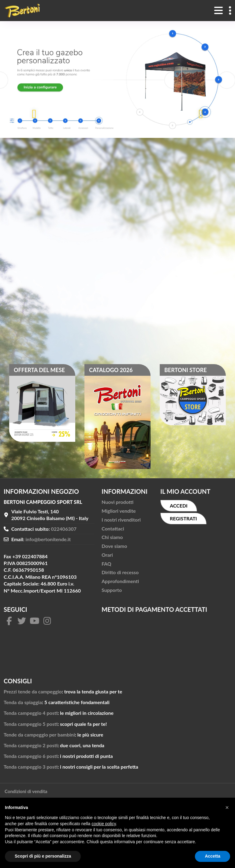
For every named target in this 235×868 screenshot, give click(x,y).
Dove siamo (114, 546)
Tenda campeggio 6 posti (31, 756)
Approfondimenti (120, 581)
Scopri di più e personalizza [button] (43, 856)
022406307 (64, 529)
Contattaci (113, 528)
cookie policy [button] (104, 824)
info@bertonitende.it (48, 539)
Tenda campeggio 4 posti (31, 713)
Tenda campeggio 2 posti (31, 745)
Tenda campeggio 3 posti (31, 767)
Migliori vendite (119, 511)
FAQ (106, 564)
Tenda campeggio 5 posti (31, 724)
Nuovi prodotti (117, 502)
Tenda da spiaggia (23, 702)
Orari (107, 555)
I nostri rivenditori (121, 520)
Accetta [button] (213, 856)
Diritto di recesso (120, 572)
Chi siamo (112, 537)
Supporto (112, 590)
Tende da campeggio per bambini (39, 735)
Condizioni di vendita (26, 791)
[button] (227, 807)
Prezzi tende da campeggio (33, 691)
